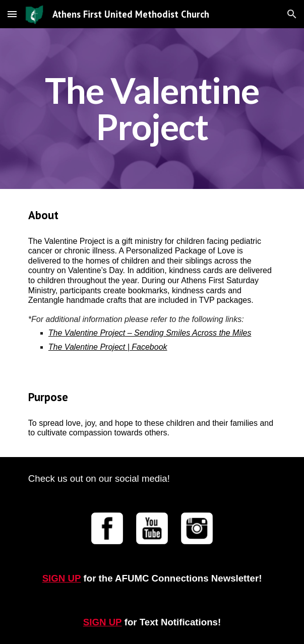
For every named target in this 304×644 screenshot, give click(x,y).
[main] (152, 109)
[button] (12, 14)
